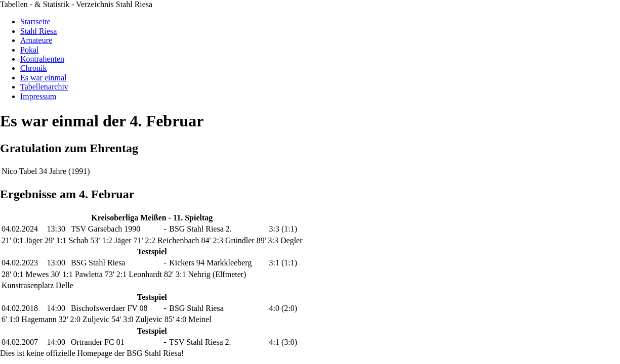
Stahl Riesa (38, 31)
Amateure (36, 40)
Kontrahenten (42, 59)
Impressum (38, 96)
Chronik (33, 68)
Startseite (35, 21)
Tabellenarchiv (44, 87)
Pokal (29, 50)
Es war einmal (44, 78)
